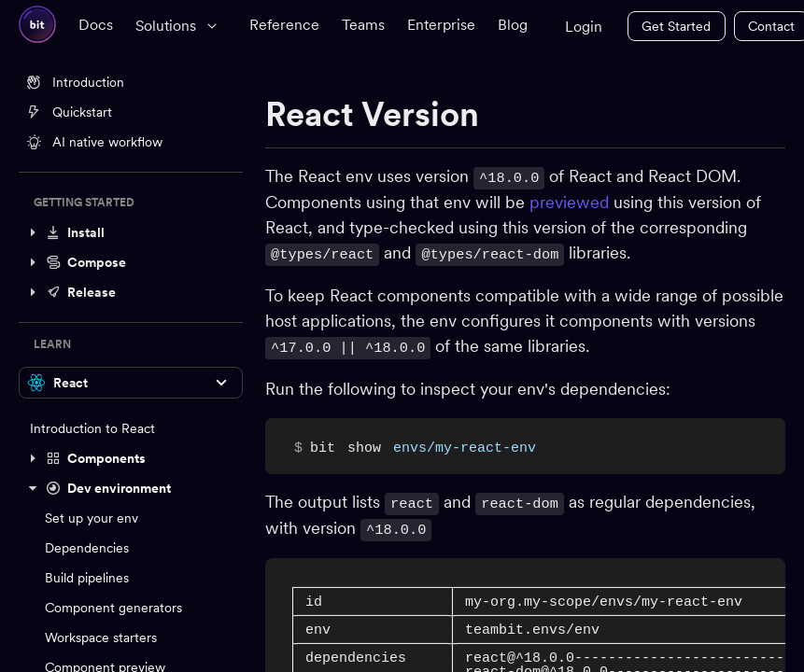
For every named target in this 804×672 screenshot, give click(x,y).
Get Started (676, 26)
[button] (131, 232)
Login (584, 27)
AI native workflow (94, 142)
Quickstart (69, 112)
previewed (569, 201)
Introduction (75, 82)
